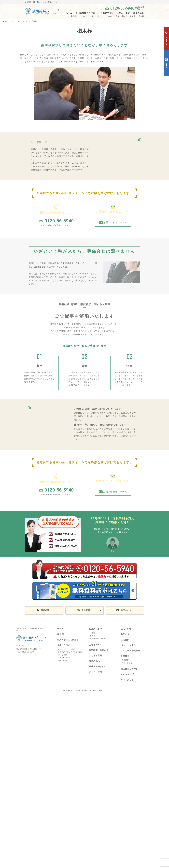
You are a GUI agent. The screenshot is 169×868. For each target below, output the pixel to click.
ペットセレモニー (129, 619)
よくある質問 (96, 629)
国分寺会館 (62, 628)
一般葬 (92, 606)
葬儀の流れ (139, 13)
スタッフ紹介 (127, 637)
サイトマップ (127, 648)
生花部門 (125, 613)
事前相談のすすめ (78, 16)
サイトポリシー (128, 654)
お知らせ (109, 16)
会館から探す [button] (123, 13)
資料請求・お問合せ (99, 624)
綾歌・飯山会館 (64, 631)
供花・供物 (120, 16)
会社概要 (125, 634)
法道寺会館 (62, 634)
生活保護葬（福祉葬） (99, 612)
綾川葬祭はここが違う (68, 613)
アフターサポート (95, 16)
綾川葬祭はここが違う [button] (86, 13)
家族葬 (92, 609)
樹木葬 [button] (141, 16)
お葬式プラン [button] (107, 13)
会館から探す (64, 619)
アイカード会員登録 (130, 624)
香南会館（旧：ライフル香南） (70, 626)
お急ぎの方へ (96, 618)
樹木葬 (60, 608)
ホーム (69, 13)
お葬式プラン (96, 602)
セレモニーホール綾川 (67, 623)
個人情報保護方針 (129, 643)
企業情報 (132, 16)
